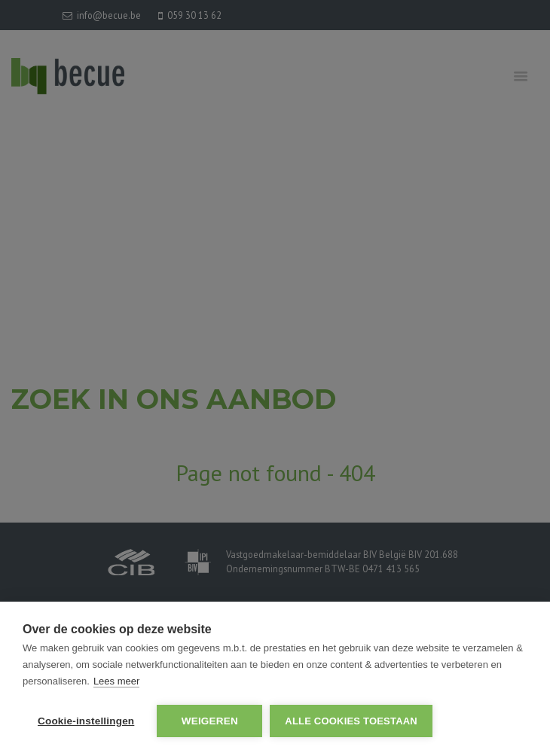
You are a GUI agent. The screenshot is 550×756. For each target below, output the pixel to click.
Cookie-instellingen (86, 721)
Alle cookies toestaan (351, 721)
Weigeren (210, 721)
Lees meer (116, 681)
